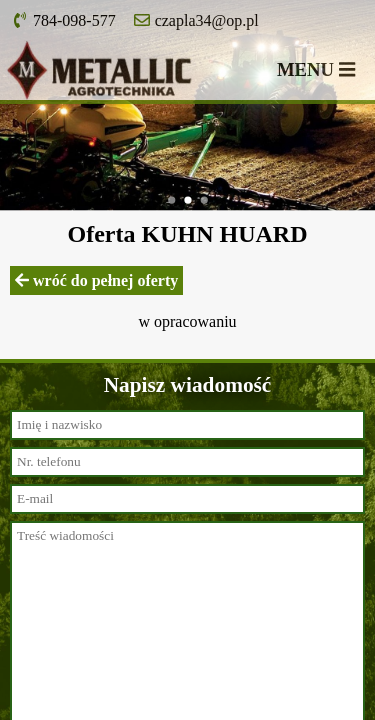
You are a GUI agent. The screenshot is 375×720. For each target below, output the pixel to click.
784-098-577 (64, 20)
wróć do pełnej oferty (96, 280)
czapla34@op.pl (196, 20)
